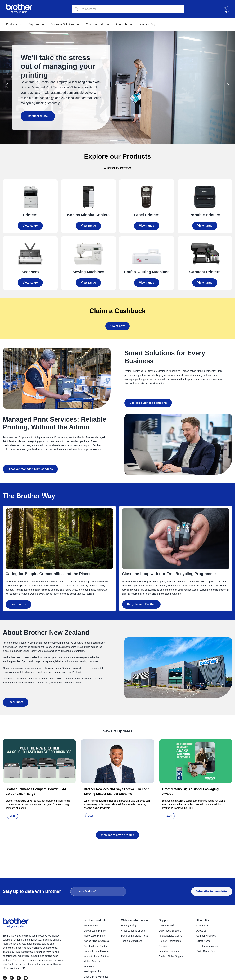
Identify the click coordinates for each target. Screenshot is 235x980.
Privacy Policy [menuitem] (129, 926)
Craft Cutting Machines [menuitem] (96, 977)
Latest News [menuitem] (203, 941)
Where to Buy (147, 25)
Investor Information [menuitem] (207, 947)
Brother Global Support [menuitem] (171, 957)
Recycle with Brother (141, 603)
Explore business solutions (148, 401)
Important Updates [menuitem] (169, 952)
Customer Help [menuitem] (167, 926)
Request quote (36, 116)
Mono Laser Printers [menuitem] (95, 936)
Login (226, 9)
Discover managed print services (30, 468)
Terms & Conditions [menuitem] (132, 941)
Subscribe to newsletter (212, 892)
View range (30, 224)
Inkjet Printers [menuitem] (91, 926)
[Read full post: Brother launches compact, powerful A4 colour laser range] (39, 760)
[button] (7, 85)
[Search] (128, 9)
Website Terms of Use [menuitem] (133, 931)
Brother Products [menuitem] (95, 921)
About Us (124, 25)
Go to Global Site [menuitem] (206, 952)
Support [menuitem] (164, 921)
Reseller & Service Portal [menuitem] (135, 936)
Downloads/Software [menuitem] (170, 931)
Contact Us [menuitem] (202, 926)
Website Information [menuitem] (135, 921)
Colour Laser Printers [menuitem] (95, 931)
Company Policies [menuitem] (206, 936)
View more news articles (117, 834)
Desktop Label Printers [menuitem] (96, 947)
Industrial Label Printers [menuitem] (96, 957)
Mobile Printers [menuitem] (92, 962)
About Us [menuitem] (203, 921)
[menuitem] (14, 25)
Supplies (36, 25)
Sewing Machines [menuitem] (93, 972)
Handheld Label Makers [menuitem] (97, 952)
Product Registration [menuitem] (170, 941)
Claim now (118, 325)
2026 (12, 814)
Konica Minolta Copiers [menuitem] (96, 941)
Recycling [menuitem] (164, 947)
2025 (91, 814)
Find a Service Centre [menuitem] (171, 936)
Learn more (18, 603)
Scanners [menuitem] (89, 967)
